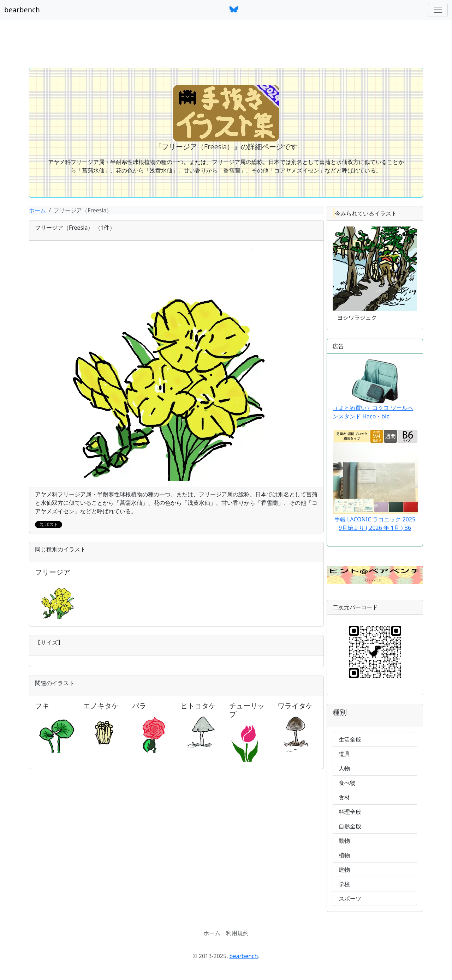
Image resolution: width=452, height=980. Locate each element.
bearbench (22, 10)
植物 (344, 855)
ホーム (37, 210)
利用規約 (237, 933)
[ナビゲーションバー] (438, 10)
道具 (344, 754)
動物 (344, 841)
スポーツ (350, 899)
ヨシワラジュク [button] (357, 317)
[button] (375, 574)
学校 (344, 884)
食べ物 (347, 783)
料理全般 (350, 812)
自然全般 (350, 826)
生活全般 (350, 739)
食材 (344, 797)
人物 (344, 768)
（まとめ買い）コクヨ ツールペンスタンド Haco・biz (373, 390)
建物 (344, 870)
